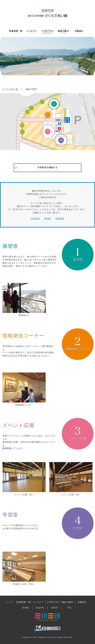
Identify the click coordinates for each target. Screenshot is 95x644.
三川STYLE (47, 32)
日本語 (26, 608)
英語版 (47, 219)
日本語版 (35, 219)
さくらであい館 (10, 89)
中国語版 (60, 219)
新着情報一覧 (16, 31)
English (40, 608)
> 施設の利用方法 (47, 197)
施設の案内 (63, 31)
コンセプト (32, 31)
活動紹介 (79, 31)
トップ (9, 602)
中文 (69, 608)
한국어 (55, 608)
